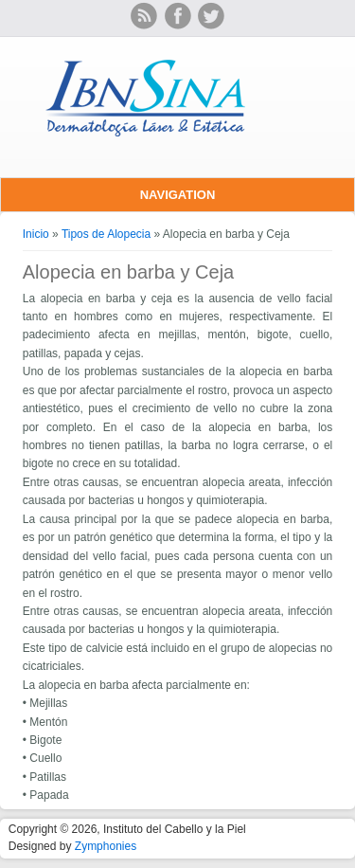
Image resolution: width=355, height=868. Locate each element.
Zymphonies (106, 846)
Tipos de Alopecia (106, 234)
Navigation (178, 195)
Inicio (36, 234)
